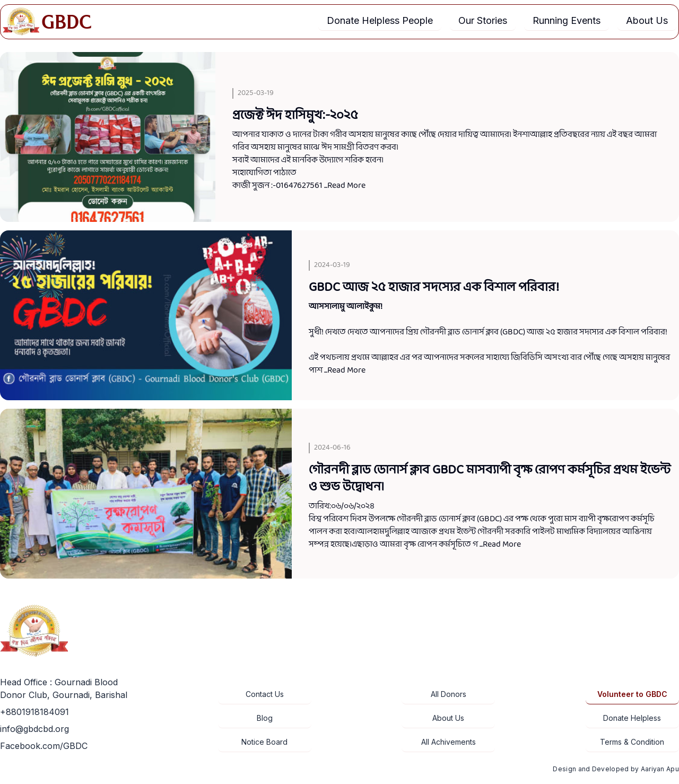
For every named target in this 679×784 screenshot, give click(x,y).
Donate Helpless (632, 718)
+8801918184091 (34, 712)
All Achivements (449, 742)
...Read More (345, 186)
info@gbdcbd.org (34, 729)
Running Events (567, 20)
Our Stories (483, 20)
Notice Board (264, 742)
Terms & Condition (632, 742)
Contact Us (265, 694)
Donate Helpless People (380, 20)
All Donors (449, 694)
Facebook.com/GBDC (44, 746)
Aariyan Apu (660, 769)
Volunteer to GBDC (632, 694)
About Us (647, 20)
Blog (265, 718)
